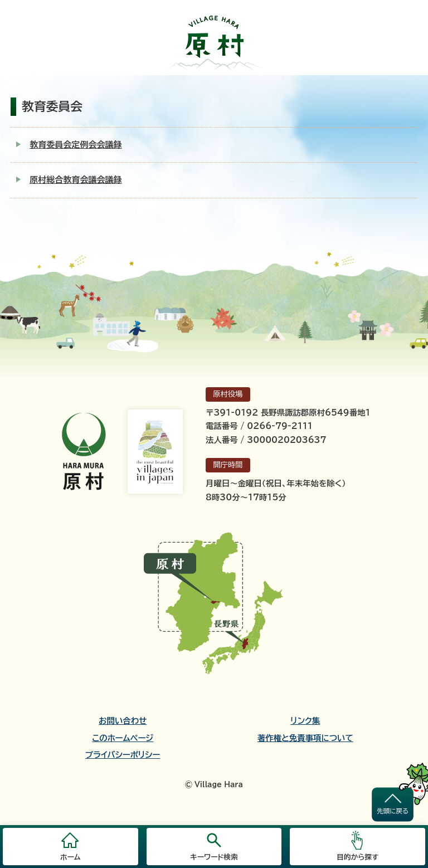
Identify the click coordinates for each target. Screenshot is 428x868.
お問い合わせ (123, 721)
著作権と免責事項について (305, 738)
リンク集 (305, 721)
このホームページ (123, 738)
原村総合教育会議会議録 (76, 180)
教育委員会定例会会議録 (76, 145)
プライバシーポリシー (123, 755)
